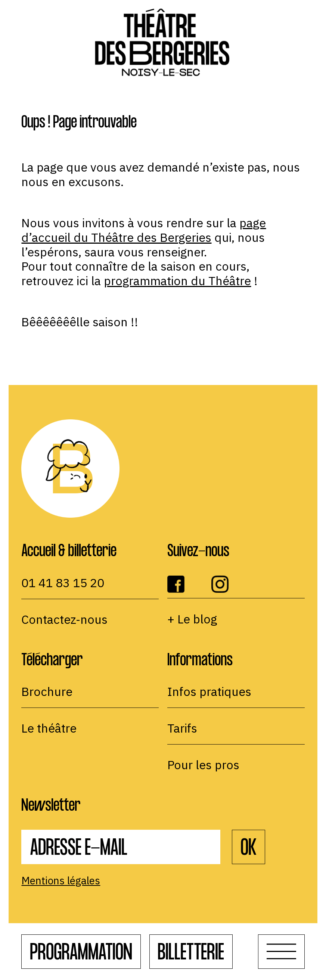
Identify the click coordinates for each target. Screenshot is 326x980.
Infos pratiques (209, 691)
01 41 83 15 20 (63, 583)
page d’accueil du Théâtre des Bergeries (144, 230)
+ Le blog (192, 619)
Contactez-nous (64, 619)
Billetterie (191, 955)
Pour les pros (203, 765)
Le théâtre (49, 728)
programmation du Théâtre (177, 281)
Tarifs (182, 728)
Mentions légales (61, 881)
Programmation (81, 955)
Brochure (47, 691)
